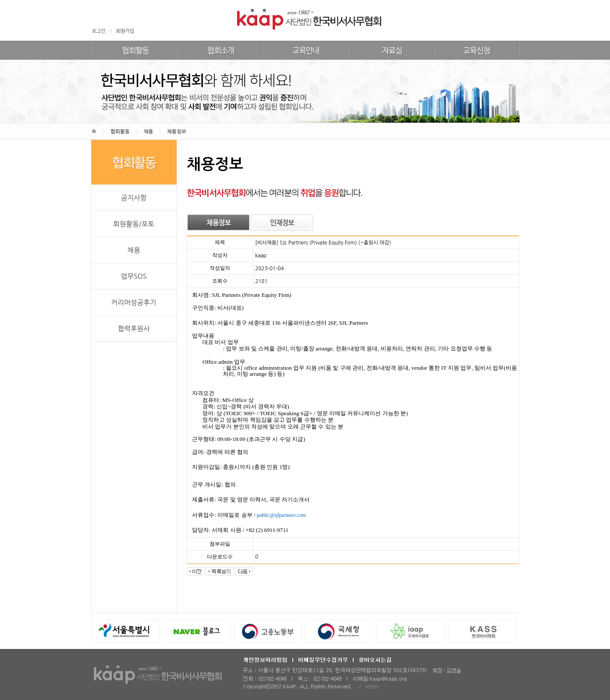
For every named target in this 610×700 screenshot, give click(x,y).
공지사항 (134, 198)
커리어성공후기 (134, 302)
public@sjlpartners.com (281, 515)
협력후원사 (134, 329)
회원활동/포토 (134, 224)
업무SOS (134, 276)
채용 (134, 250)
